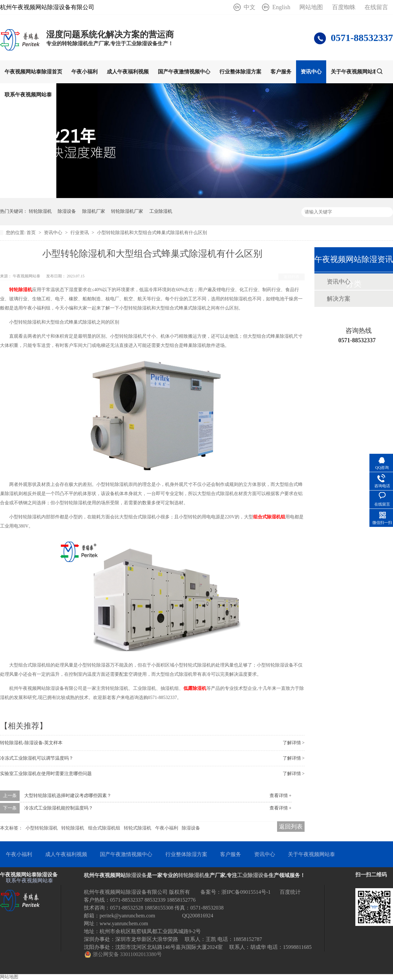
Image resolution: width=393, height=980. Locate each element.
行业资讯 (80, 233)
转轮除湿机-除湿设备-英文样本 (31, 743)
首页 (32, 233)
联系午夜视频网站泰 (28, 95)
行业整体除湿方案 (240, 72)
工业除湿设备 (253, 875)
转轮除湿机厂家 (127, 211)
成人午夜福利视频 (128, 72)
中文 (250, 7)
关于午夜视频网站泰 (354, 72)
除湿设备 (67, 211)
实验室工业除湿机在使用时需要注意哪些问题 (46, 774)
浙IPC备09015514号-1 (246, 892)
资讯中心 (311, 72)
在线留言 (376, 7)
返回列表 (291, 277)
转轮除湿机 (40, 211)
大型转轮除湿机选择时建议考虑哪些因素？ (68, 796)
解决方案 (339, 299)
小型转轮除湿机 (42, 828)
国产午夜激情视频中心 (184, 72)
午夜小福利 (84, 72)
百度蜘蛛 (344, 7)
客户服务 (281, 72)
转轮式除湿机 (138, 828)
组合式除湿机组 (104, 828)
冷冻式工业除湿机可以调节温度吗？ (37, 758)
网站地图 (311, 7)
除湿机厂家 (94, 211)
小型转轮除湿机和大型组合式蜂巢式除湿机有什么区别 (152, 233)
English (281, 7)
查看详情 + (281, 796)
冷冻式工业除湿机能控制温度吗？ (59, 808)
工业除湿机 (161, 211)
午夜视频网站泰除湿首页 (33, 72)
